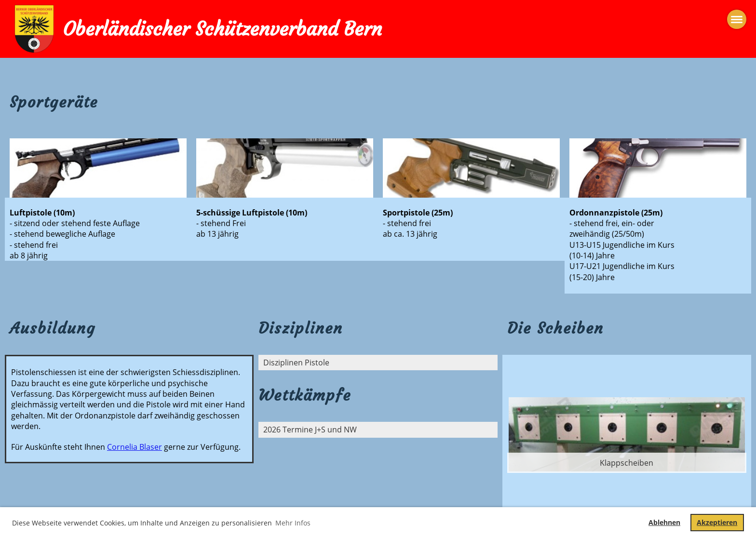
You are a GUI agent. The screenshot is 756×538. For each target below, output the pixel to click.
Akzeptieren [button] (717, 522)
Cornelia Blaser (135, 447)
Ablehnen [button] (664, 522)
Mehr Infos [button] (293, 523)
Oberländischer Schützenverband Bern (222, 29)
